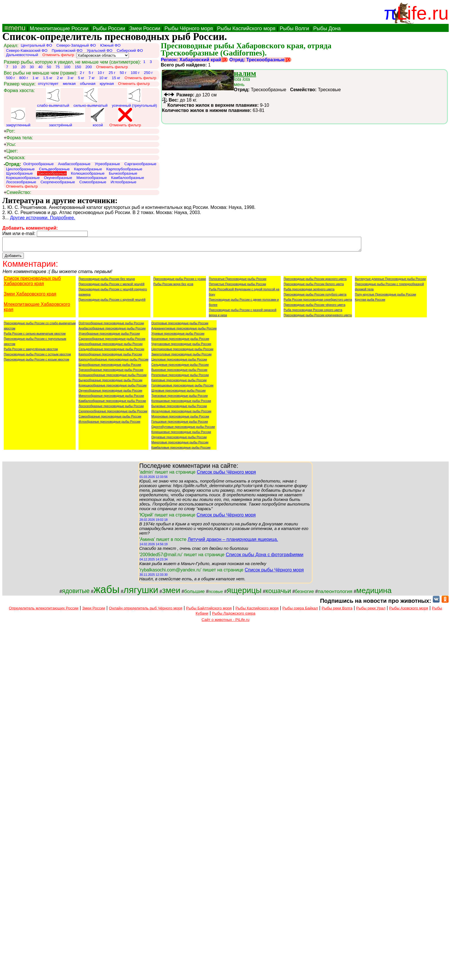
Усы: (10, 144)
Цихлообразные (20, 169)
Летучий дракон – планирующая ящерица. (233, 542)
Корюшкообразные (23, 178)
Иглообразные (124, 182)
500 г (10, 78)
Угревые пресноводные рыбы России (178, 336)
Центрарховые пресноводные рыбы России (182, 352)
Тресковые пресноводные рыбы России (179, 398)
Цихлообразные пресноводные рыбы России (111, 346)
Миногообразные (92, 178)
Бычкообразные (123, 173)
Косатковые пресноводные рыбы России (180, 341)
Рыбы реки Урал (371, 611)
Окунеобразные (58, 178)
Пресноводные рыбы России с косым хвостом (36, 362)
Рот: (9, 131)
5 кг (81, 78)
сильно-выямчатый (91, 98)
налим (245, 73)
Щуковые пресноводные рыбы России (178, 393)
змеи (171, 593)
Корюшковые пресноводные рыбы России (181, 434)
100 (67, 67)
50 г (123, 73)
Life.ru (423, 13)
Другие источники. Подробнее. (43, 218)
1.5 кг (48, 78)
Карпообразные (88, 169)
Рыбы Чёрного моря (189, 28)
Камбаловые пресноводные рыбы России (181, 450)
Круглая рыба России (370, 302)
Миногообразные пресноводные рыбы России (111, 398)
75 (58, 67)
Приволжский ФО (67, 50)
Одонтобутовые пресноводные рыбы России (183, 429)
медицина (374, 593)
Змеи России (145, 28)
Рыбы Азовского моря (409, 611)
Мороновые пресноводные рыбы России (180, 419)
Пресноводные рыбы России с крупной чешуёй (112, 302)
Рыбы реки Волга (337, 611)
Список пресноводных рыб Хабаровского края (32, 284)
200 (89, 67)
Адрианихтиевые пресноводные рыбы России (184, 331)
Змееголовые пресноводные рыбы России (181, 357)
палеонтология (335, 594)
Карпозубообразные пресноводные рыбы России (113, 362)
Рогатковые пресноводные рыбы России (180, 377)
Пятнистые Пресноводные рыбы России (237, 287)
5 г (91, 73)
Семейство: (18, 192)
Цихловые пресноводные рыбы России (179, 362)
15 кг (116, 78)
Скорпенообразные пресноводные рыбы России (113, 414)
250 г (148, 73)
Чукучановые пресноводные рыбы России (181, 346)
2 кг (60, 78)
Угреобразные (107, 164)
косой (98, 117)
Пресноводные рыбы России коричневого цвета (318, 318)
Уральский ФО (100, 50)
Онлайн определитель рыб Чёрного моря (146, 611)
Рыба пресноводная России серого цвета (313, 312)
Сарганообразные (140, 164)
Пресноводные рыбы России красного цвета (315, 281)
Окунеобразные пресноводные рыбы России (110, 393)
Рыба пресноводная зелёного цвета (309, 292)
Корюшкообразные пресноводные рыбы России (112, 388)
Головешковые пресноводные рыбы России (182, 388)
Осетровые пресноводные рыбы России (180, 326)
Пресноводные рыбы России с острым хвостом (37, 357)
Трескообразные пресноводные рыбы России (111, 372)
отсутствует (48, 84)
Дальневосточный (22, 55)
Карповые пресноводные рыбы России (179, 383)
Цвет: (11, 151)
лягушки (141, 592)
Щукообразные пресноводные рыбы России (110, 367)
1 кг (36, 78)
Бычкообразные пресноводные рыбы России (110, 383)
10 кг (103, 78)
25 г (112, 73)
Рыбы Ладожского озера (234, 616)
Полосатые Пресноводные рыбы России (238, 281)
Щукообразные (19, 173)
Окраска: (15, 158)
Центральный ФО (36, 45)
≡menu (14, 28)
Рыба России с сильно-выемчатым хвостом (35, 336)
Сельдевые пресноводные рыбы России (180, 367)
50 (49, 67)
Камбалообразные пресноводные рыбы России (112, 403)
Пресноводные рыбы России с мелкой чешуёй (111, 287)
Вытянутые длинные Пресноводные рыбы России (390, 281)
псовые (216, 594)
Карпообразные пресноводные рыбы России (110, 357)
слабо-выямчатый (53, 98)
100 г (135, 73)
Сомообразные (93, 182)
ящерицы (244, 593)
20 (23, 67)
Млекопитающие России (59, 28)
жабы (107, 592)
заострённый (60, 117)
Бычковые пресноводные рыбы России (179, 409)
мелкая (69, 84)
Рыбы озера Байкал (300, 611)
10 (15, 67)
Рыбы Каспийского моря (246, 28)
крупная (107, 84)
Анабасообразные (74, 164)
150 (78, 67)
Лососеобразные (21, 182)
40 (40, 67)
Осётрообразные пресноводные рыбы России (111, 326)
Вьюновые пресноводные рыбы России (179, 372)
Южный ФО (110, 45)
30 (32, 67)
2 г (82, 73)
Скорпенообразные (58, 182)
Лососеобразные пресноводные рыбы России (111, 409)
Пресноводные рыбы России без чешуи (107, 281)
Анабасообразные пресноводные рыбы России (112, 331)
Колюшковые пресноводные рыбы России (181, 403)
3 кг (70, 78)
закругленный (18, 117)
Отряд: (12, 164)
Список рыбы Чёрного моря (226, 475)
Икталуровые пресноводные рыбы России (181, 414)
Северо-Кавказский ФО (27, 50)
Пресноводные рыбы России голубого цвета (315, 297)
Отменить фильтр (58, 55)
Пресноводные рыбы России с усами (180, 281)
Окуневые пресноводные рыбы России (179, 440)
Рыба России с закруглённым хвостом (31, 352)
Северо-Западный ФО (76, 45)
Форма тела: (18, 138)
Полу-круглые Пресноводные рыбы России (386, 297)
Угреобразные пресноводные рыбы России (109, 336)
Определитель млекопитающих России (44, 611)
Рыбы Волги (294, 28)
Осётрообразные (39, 164)
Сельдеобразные (55, 169)
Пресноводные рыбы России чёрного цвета (315, 307)
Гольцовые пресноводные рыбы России (180, 424)
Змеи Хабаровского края (30, 297)
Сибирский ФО (130, 50)
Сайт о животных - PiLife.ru (225, 622)
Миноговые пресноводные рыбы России (180, 445)
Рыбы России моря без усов (173, 287)
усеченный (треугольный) (134, 98)
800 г (24, 78)
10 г (101, 73)
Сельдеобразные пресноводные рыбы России (111, 352)
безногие (304, 594)
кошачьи (278, 593)
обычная (88, 84)
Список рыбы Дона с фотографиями (265, 557)
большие (194, 594)
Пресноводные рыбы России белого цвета (314, 287)
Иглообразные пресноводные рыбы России (109, 424)
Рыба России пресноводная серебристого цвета (318, 302)
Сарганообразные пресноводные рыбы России (112, 341)
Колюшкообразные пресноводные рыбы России (113, 377)
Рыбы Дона (327, 28)
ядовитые (76, 594)
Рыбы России (109, 28)
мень (242, 82)
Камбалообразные (127, 178)
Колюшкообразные (88, 173)
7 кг (92, 78)
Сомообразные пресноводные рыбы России (110, 419)
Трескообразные (52, 173)
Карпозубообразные (124, 169)
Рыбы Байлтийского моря (209, 611)
